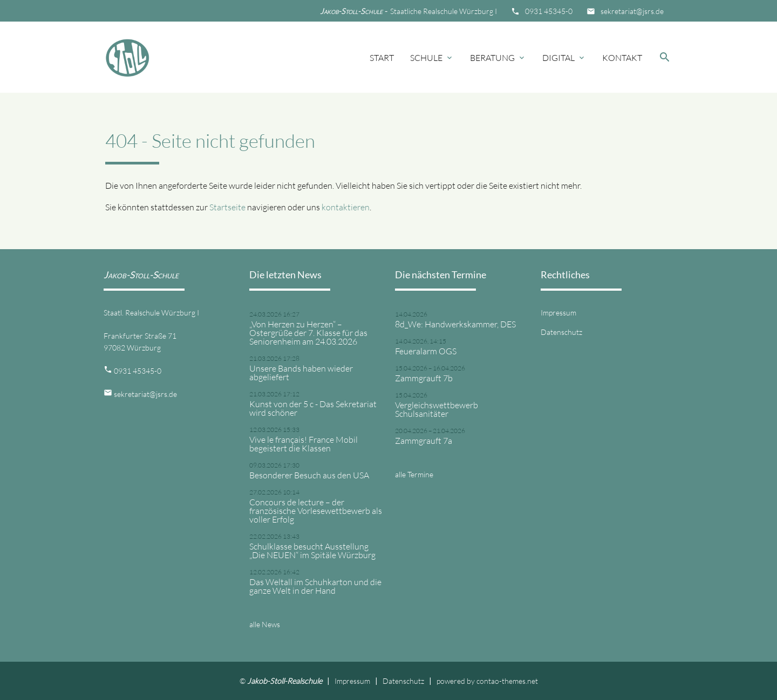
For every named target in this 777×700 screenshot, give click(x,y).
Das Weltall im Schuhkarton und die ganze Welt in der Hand (315, 586)
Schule (432, 58)
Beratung (498, 58)
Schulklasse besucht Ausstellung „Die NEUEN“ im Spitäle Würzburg (312, 551)
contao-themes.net (507, 681)
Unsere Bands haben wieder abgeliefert (301, 373)
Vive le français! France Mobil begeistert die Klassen (304, 444)
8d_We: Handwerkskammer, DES (455, 324)
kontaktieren (346, 207)
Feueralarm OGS (426, 351)
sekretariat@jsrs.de (632, 11)
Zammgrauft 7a (424, 441)
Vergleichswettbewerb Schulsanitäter (437, 409)
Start (382, 58)
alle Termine (414, 474)
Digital (564, 58)
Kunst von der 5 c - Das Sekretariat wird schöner (313, 408)
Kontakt (622, 58)
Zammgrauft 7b (424, 378)
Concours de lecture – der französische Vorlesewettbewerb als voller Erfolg (316, 511)
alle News (265, 624)
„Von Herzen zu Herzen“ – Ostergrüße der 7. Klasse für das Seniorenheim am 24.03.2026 (308, 333)
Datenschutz (561, 332)
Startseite (227, 207)
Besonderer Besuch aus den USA (309, 475)
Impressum (558, 313)
